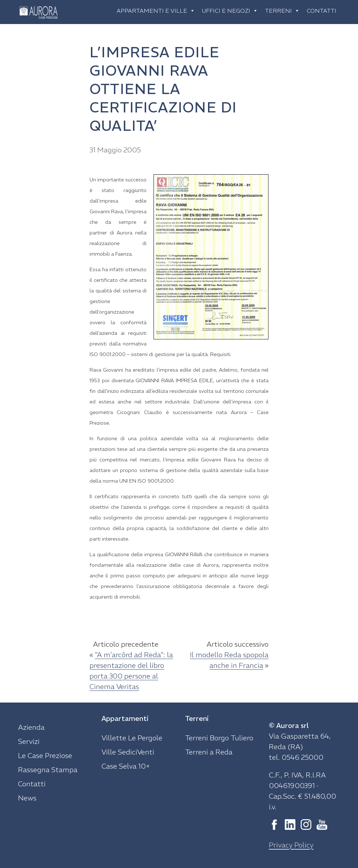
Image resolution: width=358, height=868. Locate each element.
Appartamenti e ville (156, 11)
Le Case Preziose (45, 755)
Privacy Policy (291, 845)
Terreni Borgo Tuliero (219, 738)
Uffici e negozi (230, 11)
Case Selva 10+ (126, 766)
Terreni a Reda (209, 752)
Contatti (322, 11)
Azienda (31, 727)
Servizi (29, 741)
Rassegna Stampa (48, 770)
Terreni (282, 11)
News (27, 798)
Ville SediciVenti (128, 752)
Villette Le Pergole (132, 738)
